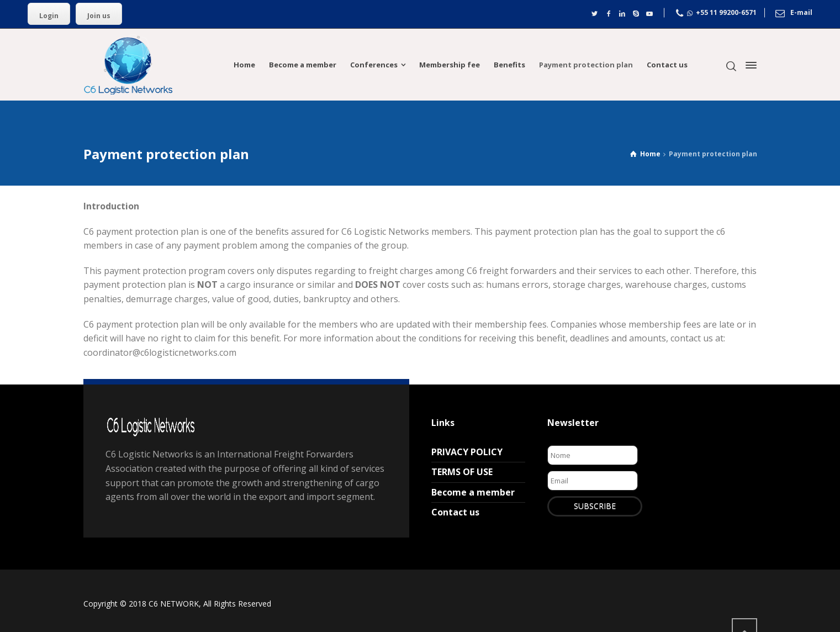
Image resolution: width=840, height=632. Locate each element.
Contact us (455, 512)
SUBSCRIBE (595, 506)
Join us (99, 16)
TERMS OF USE (462, 472)
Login (49, 16)
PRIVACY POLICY (467, 452)
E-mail (801, 13)
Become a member (473, 492)
